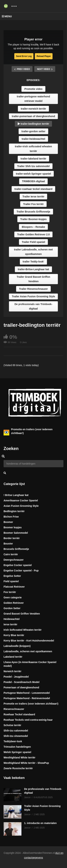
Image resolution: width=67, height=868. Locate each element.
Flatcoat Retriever (14, 587)
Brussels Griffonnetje (16, 549)
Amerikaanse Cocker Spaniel (21, 500)
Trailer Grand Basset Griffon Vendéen (33, 279)
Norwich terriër (13, 671)
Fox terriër (10, 592)
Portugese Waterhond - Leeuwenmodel (27, 693)
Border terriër (12, 538)
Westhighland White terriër (19, 758)
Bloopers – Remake (33, 227)
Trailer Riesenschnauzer (33, 289)
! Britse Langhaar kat (16, 495)
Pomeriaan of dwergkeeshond (21, 687)
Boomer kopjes (13, 527)
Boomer (8, 522)
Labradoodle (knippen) (17, 646)
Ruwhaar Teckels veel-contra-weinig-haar (28, 720)
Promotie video (33, 89)
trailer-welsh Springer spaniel (33, 174)
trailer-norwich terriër (33, 109)
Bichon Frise (11, 517)
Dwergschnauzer (14, 560)
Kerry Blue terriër (14, 635)
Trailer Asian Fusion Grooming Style (33, 296)
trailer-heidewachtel (33, 139)
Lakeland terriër (13, 657)
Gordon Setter (12, 608)
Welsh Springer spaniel (17, 752)
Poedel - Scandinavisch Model (22, 682)
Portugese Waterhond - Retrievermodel (27, 698)
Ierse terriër (10, 624)
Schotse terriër (12, 725)
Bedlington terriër (14, 511)
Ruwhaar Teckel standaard (19, 714)
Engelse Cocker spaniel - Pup (21, 571)
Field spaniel (11, 581)
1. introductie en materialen (40, 823)
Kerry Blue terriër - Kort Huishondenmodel (29, 641)
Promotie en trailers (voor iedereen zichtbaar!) (31, 704)
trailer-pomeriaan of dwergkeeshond (33, 116)
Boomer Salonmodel (16, 533)
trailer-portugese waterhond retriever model (33, 99)
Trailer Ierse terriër (33, 197)
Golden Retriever (14, 603)
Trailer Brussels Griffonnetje (33, 212)
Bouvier (8, 544)
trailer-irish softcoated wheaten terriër (33, 149)
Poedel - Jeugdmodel (16, 677)
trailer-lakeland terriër (33, 159)
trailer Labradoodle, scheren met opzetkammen (33, 252)
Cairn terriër (11, 554)
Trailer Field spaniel (33, 242)
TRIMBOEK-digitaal (33, 181)
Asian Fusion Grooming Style (21, 506)
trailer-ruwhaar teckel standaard (33, 189)
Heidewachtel (12, 619)
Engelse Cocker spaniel (18, 565)
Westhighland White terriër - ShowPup (26, 763)
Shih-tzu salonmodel (16, 731)
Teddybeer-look (13, 741)
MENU (7, 16)
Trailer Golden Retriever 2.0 (33, 234)
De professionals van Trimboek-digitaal (33, 306)
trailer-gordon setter (33, 131)
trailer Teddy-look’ (33, 262)
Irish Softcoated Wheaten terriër (23, 630)
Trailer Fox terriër (33, 204)
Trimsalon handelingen (17, 747)
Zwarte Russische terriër (18, 768)
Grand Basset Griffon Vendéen (22, 614)
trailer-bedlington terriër (33, 124)
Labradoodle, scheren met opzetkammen (28, 651)
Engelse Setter (12, 576)
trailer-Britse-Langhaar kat (33, 269)
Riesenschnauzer (14, 709)
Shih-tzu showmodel (16, 736)
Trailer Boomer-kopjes (33, 219)
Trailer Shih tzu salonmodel (33, 166)
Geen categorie (13, 597)
